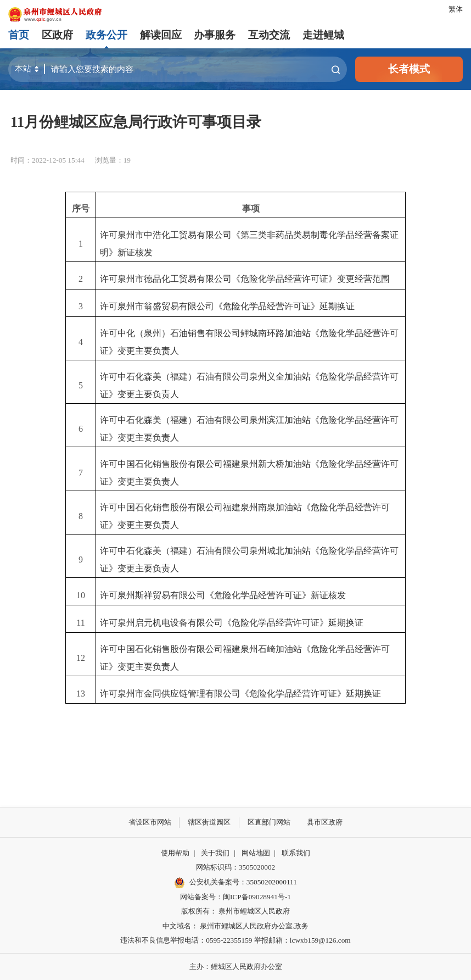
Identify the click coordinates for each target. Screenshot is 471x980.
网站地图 (256, 853)
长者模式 (409, 69)
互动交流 (269, 35)
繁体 (456, 9)
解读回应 (161, 35)
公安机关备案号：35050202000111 (235, 883)
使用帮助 (175, 853)
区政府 (57, 35)
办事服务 (215, 35)
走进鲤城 (323, 35)
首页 (19, 35)
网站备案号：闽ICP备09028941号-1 (235, 897)
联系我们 (296, 853)
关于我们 (215, 853)
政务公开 (106, 35)
